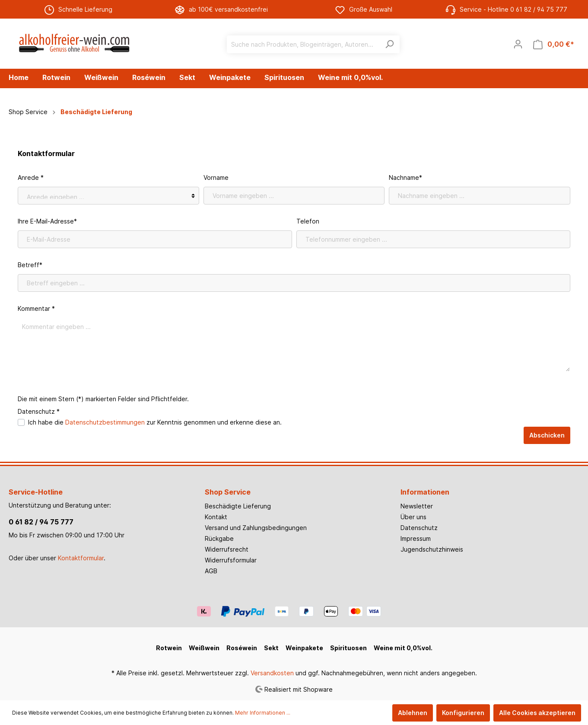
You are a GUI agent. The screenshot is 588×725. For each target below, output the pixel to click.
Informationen (425, 492)
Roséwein (242, 648)
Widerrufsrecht (227, 549)
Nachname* (405, 177)
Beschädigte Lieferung (238, 506)
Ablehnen (413, 713)
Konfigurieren (463, 713)
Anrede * (31, 177)
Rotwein (169, 648)
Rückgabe (219, 538)
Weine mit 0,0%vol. (403, 648)
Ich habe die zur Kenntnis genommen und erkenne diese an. (155, 422)
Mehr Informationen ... (263, 713)
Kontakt (216, 517)
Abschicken (547, 435)
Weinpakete (304, 648)
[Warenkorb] (554, 44)
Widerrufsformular (231, 560)
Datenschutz (419, 528)
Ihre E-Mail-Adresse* (47, 221)
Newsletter (417, 506)
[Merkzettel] (498, 44)
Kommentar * (36, 308)
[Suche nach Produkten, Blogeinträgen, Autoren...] (303, 44)
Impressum (416, 538)
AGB (211, 571)
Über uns (413, 517)
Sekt (271, 648)
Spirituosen (348, 648)
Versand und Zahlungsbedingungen (256, 528)
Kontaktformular (81, 558)
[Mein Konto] (518, 44)
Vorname (216, 177)
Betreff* (30, 265)
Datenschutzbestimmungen (105, 422)
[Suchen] (389, 44)
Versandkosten (272, 673)
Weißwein (204, 648)
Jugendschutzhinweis (432, 549)
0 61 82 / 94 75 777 (41, 522)
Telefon (308, 221)
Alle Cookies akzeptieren (537, 713)
